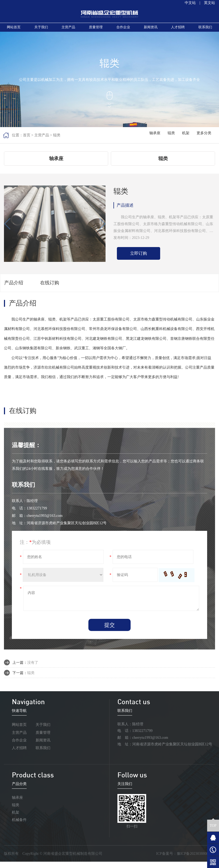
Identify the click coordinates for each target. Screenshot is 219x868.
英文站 (210, 3)
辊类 (57, 140)
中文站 (190, 3)
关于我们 (41, 30)
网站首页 (14, 30)
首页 (27, 140)
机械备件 (19, 826)
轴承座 (158, 140)
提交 (109, 631)
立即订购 (139, 260)
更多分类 (204, 140)
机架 (187, 140)
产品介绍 (14, 289)
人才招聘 (178, 30)
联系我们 (205, 30)
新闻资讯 (151, 30)
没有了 (33, 669)
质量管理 (96, 30)
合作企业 (123, 30)
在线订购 (50, 289)
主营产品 (68, 30)
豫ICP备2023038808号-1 (196, 860)
